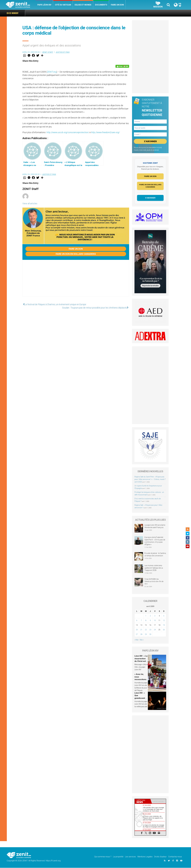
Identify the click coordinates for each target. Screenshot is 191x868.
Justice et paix (63, 52)
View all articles (30, 203)
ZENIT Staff (48, 52)
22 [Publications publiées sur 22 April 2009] (146, 630)
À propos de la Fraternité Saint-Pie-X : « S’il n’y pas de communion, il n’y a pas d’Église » (155, 541)
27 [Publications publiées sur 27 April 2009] (137, 635)
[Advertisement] (76, 281)
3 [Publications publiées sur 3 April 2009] (155, 616)
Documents (101, 5)
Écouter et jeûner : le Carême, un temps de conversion (155, 555)
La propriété (118, 857)
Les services (130, 857)
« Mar (137, 640)
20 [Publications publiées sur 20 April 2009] (137, 630)
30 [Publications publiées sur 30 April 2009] (150, 635)
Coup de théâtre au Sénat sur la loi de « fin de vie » (154, 582)
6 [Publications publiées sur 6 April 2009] (137, 621)
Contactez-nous (175, 857)
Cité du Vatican (63, 5)
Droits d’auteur (160, 857)
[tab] (143, 801)
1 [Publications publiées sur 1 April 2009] (146, 616)
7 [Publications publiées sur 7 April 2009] (141, 621)
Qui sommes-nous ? (103, 857)
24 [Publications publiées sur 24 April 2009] (155, 630)
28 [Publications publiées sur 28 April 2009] (141, 635)
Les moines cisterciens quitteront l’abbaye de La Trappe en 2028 (154, 568)
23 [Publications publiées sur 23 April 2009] (150, 630)
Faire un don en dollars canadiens (76, 254)
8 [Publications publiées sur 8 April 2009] (146, 621)
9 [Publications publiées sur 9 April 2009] (150, 621)
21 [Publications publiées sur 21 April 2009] (141, 630)
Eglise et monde (83, 5)
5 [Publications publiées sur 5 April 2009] (164, 616)
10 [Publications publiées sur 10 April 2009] (155, 621)
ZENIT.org (52, 72)
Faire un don (117, 5)
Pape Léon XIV (44, 5)
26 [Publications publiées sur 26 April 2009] (164, 630)
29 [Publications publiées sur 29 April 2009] (146, 635)
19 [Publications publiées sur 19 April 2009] (164, 625)
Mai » (142, 640)
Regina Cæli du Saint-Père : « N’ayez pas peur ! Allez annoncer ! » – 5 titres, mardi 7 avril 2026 (115, 13)
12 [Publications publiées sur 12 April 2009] (164, 621)
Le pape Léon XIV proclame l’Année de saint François (155, 527)
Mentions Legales (145, 857)
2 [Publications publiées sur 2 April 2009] (150, 616)
